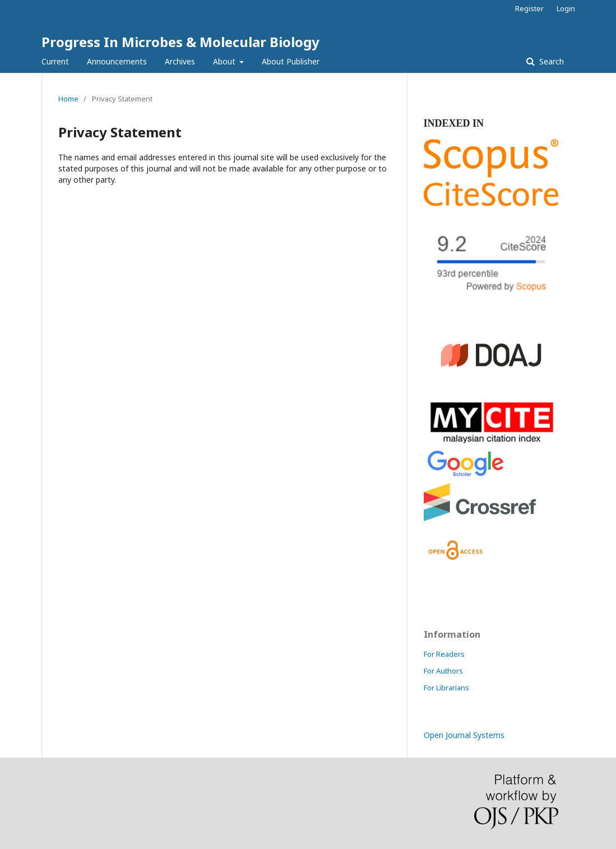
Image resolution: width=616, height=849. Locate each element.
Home (68, 99)
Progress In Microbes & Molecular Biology (180, 42)
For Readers (444, 654)
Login (566, 8)
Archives (180, 61)
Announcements (117, 61)
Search (550, 61)
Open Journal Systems (464, 735)
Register (529, 8)
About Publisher (291, 61)
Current (55, 61)
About (225, 61)
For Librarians (446, 688)
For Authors (443, 671)
